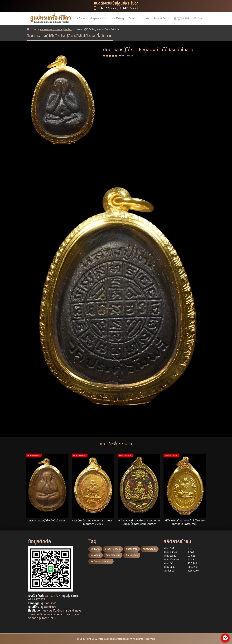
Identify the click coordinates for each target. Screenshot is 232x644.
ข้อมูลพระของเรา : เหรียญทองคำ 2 (56, 29)
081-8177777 (128, 8)
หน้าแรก (81, 18)
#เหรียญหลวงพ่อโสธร (101, 561)
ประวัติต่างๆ (118, 18)
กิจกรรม (133, 18)
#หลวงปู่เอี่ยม (132, 555)
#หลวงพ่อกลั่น (150, 549)
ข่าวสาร (145, 18)
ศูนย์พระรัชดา (49, 603)
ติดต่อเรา (199, 18)
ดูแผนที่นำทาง (49, 607)
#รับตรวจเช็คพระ (113, 549)
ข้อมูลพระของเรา (99, 18)
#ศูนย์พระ (95, 549)
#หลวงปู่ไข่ (96, 555)
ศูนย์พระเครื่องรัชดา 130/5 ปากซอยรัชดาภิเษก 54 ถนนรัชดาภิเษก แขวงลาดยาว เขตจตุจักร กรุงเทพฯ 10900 (55, 614)
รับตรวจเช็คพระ (162, 18)
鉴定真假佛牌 (182, 18)
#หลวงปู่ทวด (132, 549)
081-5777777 (106, 8)
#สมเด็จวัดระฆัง (113, 555)
